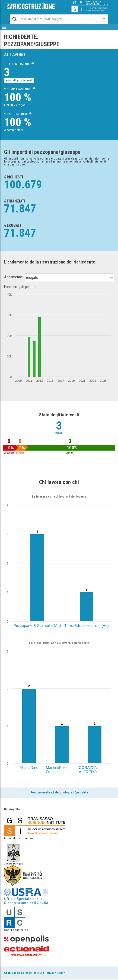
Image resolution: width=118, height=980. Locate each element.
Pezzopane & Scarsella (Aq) (37, 626)
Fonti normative (41, 793)
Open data (81, 793)
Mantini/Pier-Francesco (57, 770)
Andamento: (14, 277)
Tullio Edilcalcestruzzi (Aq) (87, 626)
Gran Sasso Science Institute (24, 973)
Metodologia (63, 793)
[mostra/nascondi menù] (4, 27)
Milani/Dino (29, 768)
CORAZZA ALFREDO (88, 770)
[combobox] (54, 18)
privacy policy (56, 973)
